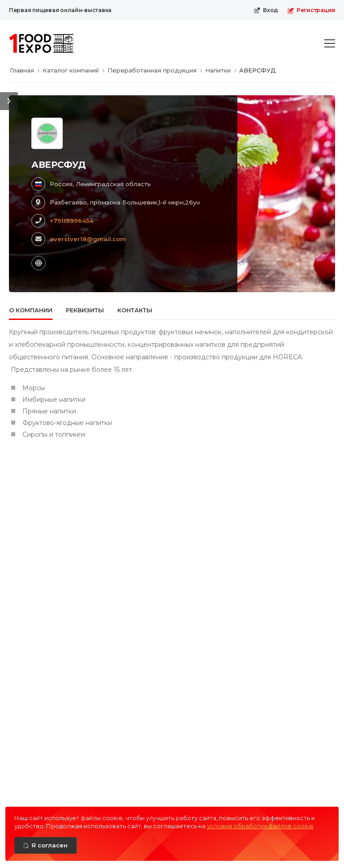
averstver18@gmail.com (88, 239)
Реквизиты (85, 310)
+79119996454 (71, 221)
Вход (266, 10)
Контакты (135, 310)
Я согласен (49, 845)
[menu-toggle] (330, 43)
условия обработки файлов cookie (260, 826)
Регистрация (311, 10)
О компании (31, 310)
